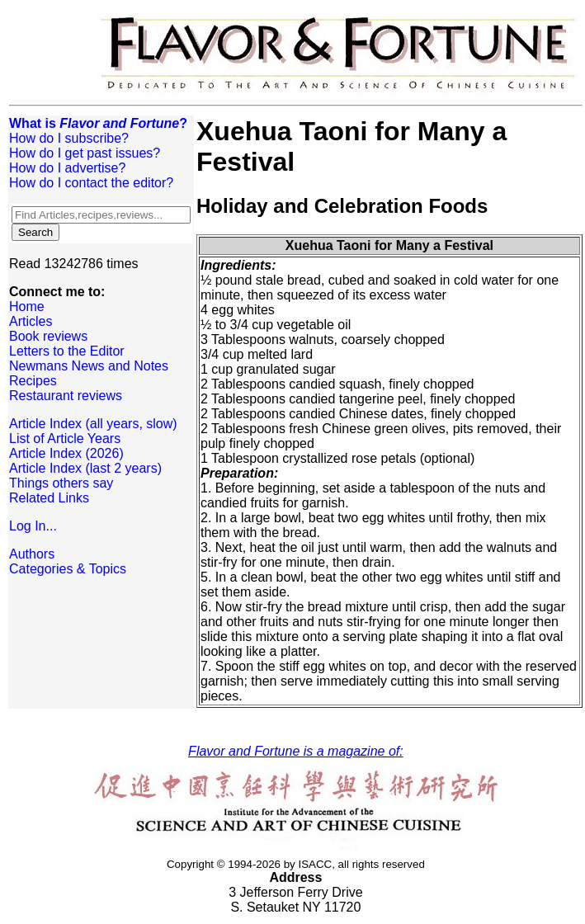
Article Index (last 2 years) (85, 468)
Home (27, 306)
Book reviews (48, 336)
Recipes (33, 381)
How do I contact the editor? (91, 183)
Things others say (61, 483)
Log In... (33, 526)
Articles (31, 321)
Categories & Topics (68, 569)
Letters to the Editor (67, 351)
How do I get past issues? (85, 153)
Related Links (49, 498)
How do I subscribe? (69, 138)
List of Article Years (65, 438)
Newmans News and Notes (89, 366)
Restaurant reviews (66, 396)
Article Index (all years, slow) (93, 424)
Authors (32, 554)
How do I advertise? (67, 168)
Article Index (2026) (66, 453)
